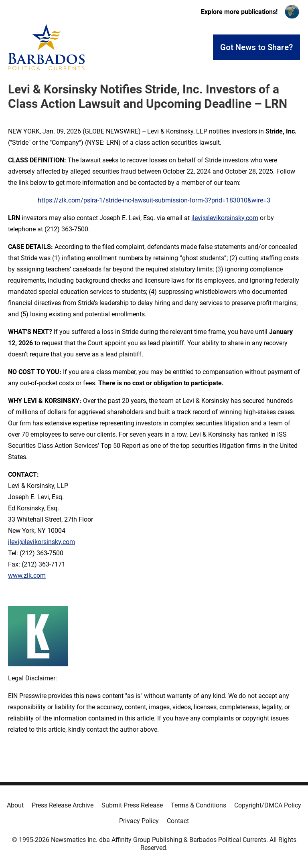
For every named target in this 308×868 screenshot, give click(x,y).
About (15, 805)
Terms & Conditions (199, 805)
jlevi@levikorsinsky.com (225, 218)
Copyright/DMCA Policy (268, 805)
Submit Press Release (132, 805)
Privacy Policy (139, 821)
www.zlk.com (27, 576)
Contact (178, 821)
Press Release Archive (63, 805)
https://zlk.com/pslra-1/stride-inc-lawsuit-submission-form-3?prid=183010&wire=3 (154, 200)
